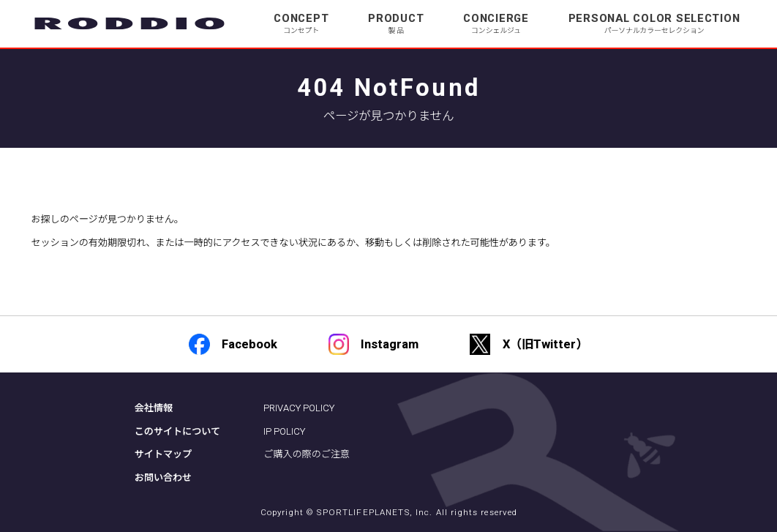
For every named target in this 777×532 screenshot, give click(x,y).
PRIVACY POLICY (299, 408)
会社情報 (154, 408)
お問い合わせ (163, 477)
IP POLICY (284, 431)
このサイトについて (177, 431)
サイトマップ (163, 454)
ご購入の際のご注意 (307, 454)
